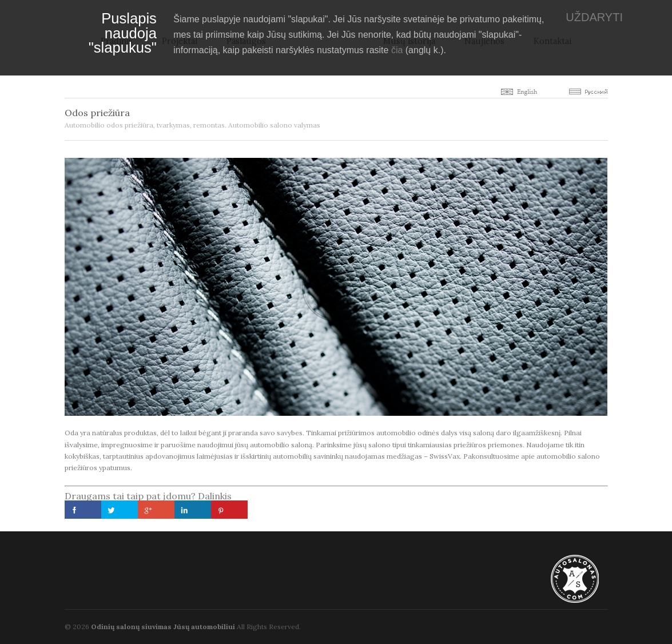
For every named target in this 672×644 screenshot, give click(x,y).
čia (397, 50)
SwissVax (445, 456)
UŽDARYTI (594, 17)
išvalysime (81, 445)
